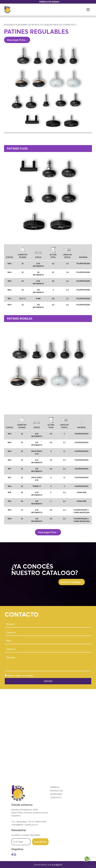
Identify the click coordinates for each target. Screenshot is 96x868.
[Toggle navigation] (88, 10)
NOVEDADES (56, 794)
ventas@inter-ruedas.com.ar (25, 825)
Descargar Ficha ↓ (17, 40)
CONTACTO (56, 798)
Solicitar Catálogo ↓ (72, 582)
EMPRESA (55, 787)
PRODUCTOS (57, 791)
